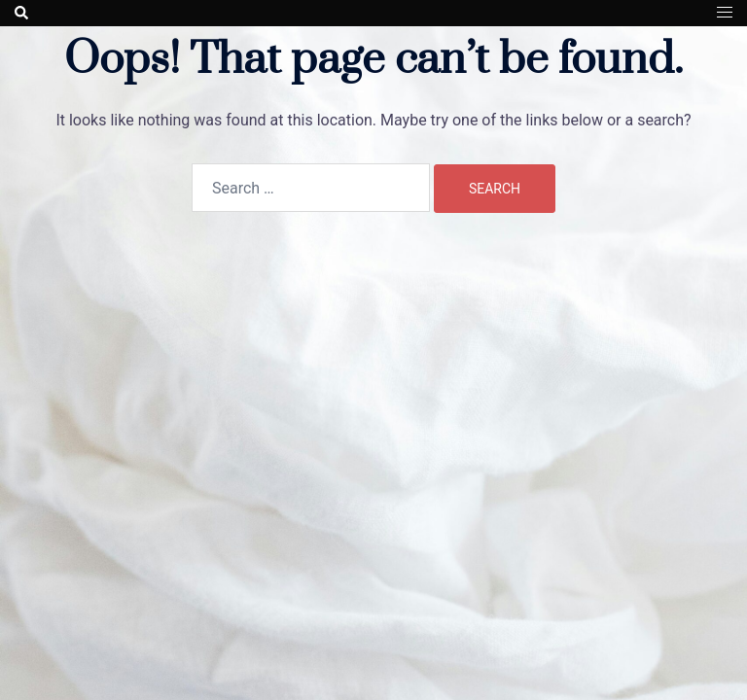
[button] (22, 13)
